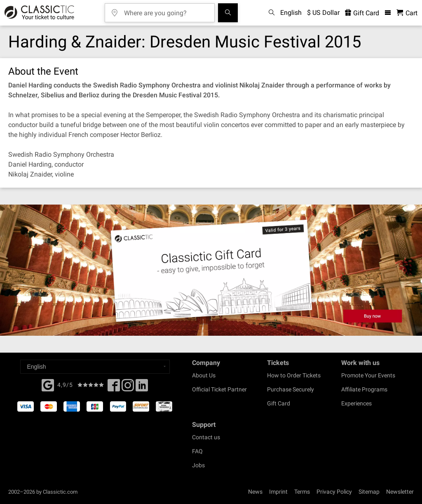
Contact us (206, 437)
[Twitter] (128, 388)
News (255, 492)
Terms (302, 492)
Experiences (356, 403)
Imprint (278, 492)
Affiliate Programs (364, 389)
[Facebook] (48, 384)
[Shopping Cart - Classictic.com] (407, 13)
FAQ (197, 451)
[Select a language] (95, 367)
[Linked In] (142, 388)
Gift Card (279, 403)
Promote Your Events (368, 375)
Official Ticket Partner (219, 389)
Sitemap (369, 492)
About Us (204, 375)
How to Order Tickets (294, 375)
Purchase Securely (291, 389)
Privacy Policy (334, 492)
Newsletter (400, 492)
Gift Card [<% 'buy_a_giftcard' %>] (362, 13)
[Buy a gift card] (211, 270)
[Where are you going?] (166, 10)
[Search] (228, 13)
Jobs (198, 465)
